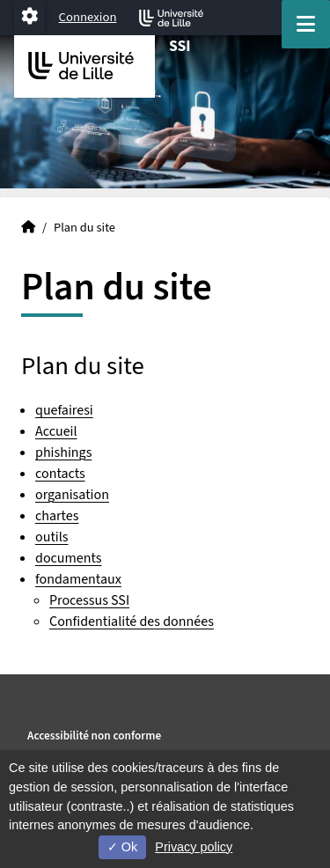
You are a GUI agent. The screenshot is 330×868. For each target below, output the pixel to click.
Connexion (88, 17)
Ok (122, 847)
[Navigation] (306, 24)
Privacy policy (194, 847)
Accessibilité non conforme (94, 736)
